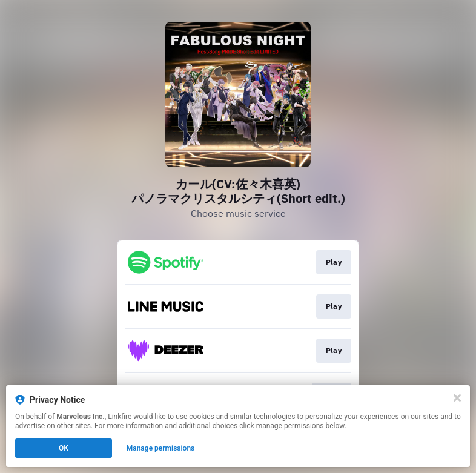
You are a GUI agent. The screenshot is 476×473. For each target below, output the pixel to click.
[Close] (457, 398)
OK (64, 448)
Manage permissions (161, 448)
